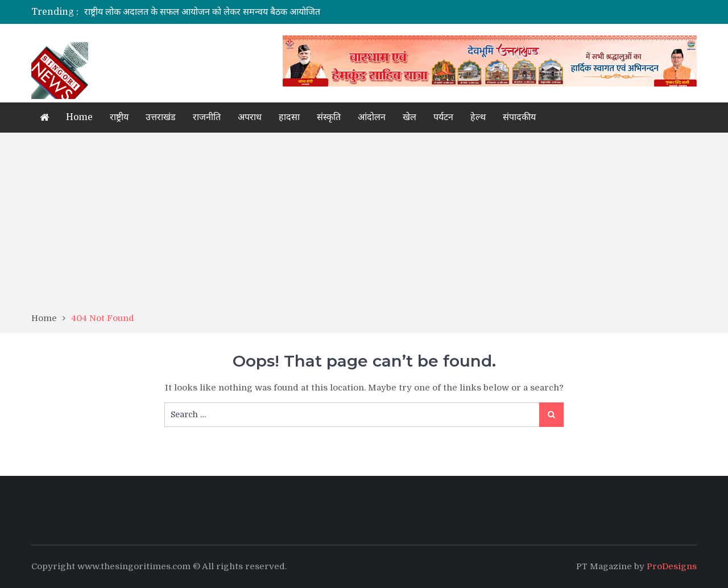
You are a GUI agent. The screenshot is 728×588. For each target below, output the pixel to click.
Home (79, 117)
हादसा (289, 117)
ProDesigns (672, 566)
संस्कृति (329, 117)
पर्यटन (443, 117)
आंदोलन (372, 117)
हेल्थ (478, 117)
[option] (257, 12)
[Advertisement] (364, 227)
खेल (409, 117)
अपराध (250, 117)
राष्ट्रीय (119, 117)
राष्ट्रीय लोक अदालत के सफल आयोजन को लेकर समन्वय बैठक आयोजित (202, 12)
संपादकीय (519, 117)
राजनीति (207, 117)
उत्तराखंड (161, 117)
